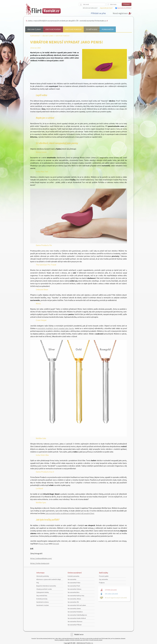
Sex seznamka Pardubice (75, 612)
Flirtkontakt (35, 36)
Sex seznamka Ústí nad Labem (77, 605)
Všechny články (34, 29)
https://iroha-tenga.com (40, 563)
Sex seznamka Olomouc (75, 622)
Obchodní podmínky (43, 576)
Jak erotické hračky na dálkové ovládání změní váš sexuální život (70, 513)
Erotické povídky (53, 29)
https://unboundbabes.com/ (41, 558)
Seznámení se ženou (43, 602)
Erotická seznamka (73, 576)
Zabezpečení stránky (43, 592)
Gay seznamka (103, 579)
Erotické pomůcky (73, 29)
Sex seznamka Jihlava (74, 599)
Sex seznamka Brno (74, 592)
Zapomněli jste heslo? (106, 8)
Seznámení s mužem (43, 605)
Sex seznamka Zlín (73, 602)
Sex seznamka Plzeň (74, 586)
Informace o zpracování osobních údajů (49, 579)
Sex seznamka (72, 579)
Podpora (102, 583)
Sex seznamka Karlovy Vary (76, 596)
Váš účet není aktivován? (90, 8)
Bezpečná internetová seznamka (46, 586)
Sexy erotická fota (42, 596)
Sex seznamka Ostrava (74, 589)
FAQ (38, 583)
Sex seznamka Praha (74, 583)
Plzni (41, 544)
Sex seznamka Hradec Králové (77, 618)
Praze (46, 544)
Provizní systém (104, 576)
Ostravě (56, 544)
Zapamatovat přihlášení (124, 8)
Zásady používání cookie (44, 589)
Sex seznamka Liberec (74, 609)
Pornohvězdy (108, 29)
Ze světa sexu (92, 29)
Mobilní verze (79, 634)
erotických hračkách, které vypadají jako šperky (56, 328)
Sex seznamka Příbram (75, 625)
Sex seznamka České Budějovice (77, 615)
